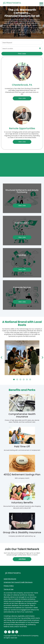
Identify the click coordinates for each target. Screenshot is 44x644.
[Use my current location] (40, 48)
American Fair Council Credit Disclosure (18, 582)
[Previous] (2, 358)
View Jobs (22, 98)
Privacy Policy (9, 586)
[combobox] (22, 43)
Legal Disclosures (10, 579)
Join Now (22, 559)
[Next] (42, 358)
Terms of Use (9, 589)
